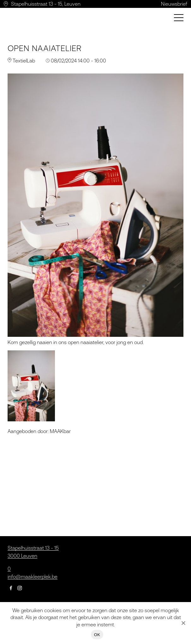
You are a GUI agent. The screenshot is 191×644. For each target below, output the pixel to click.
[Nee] (183, 623)
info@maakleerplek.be (33, 577)
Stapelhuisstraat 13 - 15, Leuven (46, 4)
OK (97, 635)
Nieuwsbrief (174, 4)
